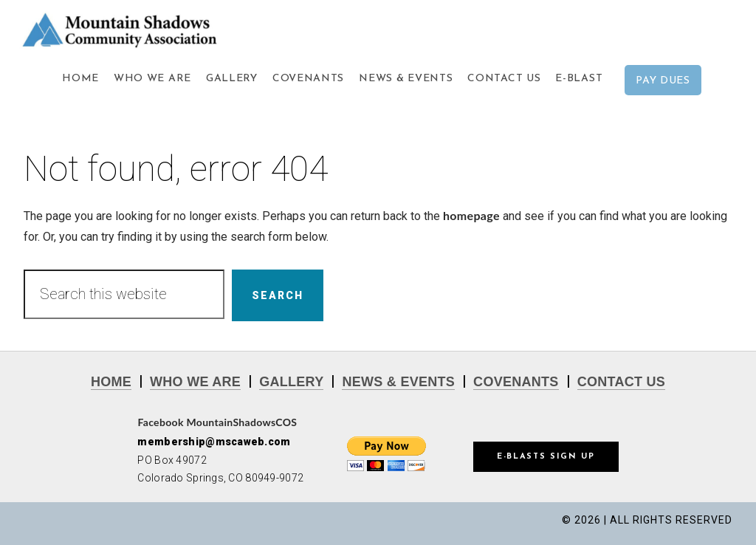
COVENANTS (516, 382)
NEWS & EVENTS (398, 382)
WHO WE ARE (195, 382)
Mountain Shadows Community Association (148, 30)
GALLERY (291, 382)
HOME (111, 382)
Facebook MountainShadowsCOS (217, 422)
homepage (471, 215)
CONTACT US (621, 382)
